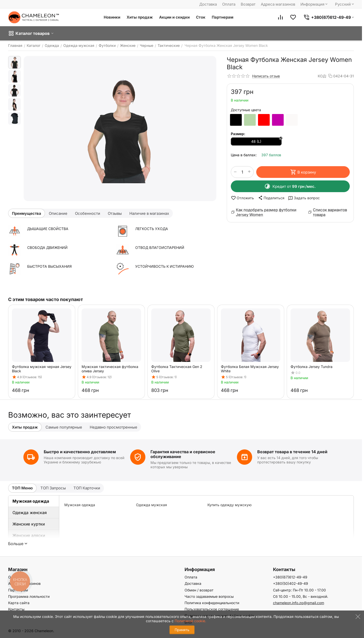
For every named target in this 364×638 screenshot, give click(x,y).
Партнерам (223, 17)
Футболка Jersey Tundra (312, 367)
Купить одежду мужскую (230, 505)
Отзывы (115, 213)
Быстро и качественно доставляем (80, 452)
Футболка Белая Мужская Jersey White (250, 369)
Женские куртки (29, 524)
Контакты (16, 609)
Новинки (112, 17)
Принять (182, 630)
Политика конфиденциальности (212, 603)
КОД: (322, 76)
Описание (58, 213)
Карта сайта (19, 603)
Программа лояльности (29, 596)
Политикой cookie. (190, 621)
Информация (314, 4)
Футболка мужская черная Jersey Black (42, 369)
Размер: (238, 134)
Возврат (248, 4)
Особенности (88, 213)
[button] (271, 198)
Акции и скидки (174, 17)
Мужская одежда (31, 501)
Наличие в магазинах (149, 213)
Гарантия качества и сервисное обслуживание (183, 454)
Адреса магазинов (278, 4)
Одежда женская (30, 513)
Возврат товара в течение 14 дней (292, 452)
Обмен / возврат (199, 590)
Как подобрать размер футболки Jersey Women (266, 212)
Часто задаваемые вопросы (209, 596)
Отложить (242, 198)
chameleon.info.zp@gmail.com (299, 603)
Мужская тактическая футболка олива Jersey (110, 369)
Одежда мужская (151, 505)
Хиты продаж (140, 17)
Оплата (229, 4)
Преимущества (27, 213)
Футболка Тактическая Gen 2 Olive (177, 369)
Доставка (208, 4)
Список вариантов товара (330, 212)
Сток (201, 17)
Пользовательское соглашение (212, 609)
